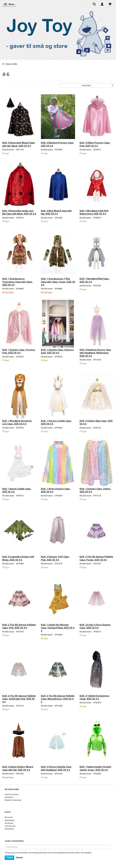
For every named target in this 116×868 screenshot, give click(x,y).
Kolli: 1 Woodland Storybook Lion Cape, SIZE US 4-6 (17, 422)
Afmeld (19, 858)
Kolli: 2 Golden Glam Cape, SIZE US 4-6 (96, 422)
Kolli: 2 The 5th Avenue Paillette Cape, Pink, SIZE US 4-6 (19, 626)
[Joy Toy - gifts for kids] (57, 33)
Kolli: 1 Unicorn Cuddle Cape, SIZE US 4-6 (56, 422)
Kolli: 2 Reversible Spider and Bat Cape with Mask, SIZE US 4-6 (19, 212)
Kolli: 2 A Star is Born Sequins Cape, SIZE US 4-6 (95, 626)
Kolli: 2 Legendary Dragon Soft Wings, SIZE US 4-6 (18, 558)
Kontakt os (9, 797)
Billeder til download (13, 800)
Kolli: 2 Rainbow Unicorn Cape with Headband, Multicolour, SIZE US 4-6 (95, 353)
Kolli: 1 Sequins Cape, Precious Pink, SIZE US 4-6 (19, 351)
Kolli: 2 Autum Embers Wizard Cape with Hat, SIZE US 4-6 (18, 768)
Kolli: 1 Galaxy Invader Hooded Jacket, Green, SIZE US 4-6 (95, 768)
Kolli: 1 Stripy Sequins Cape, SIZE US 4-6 (56, 490)
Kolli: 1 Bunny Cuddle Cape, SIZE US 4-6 (17, 490)
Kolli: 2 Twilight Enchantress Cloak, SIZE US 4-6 (94, 697)
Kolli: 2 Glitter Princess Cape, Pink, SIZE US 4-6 (95, 144)
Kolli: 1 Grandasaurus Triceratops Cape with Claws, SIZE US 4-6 (18, 282)
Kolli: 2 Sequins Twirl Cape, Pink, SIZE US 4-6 (55, 558)
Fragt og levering (11, 794)
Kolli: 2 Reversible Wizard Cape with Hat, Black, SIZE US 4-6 (19, 144)
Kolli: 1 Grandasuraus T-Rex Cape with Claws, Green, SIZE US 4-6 (58, 282)
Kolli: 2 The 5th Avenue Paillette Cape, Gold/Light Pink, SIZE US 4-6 (19, 699)
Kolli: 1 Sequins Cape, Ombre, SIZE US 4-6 (95, 490)
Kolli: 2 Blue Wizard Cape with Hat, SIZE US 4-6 (56, 212)
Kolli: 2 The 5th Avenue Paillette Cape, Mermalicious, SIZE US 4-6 (58, 699)
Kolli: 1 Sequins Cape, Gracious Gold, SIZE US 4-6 (57, 351)
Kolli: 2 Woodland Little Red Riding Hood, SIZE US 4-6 (94, 212)
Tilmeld (9, 858)
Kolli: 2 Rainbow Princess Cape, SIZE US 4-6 (57, 144)
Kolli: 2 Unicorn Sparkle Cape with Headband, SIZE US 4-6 (56, 768)
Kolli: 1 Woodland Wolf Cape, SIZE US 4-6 (94, 280)
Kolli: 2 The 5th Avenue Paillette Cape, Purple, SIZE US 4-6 (96, 558)
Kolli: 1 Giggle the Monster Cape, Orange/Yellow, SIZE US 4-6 (58, 628)
